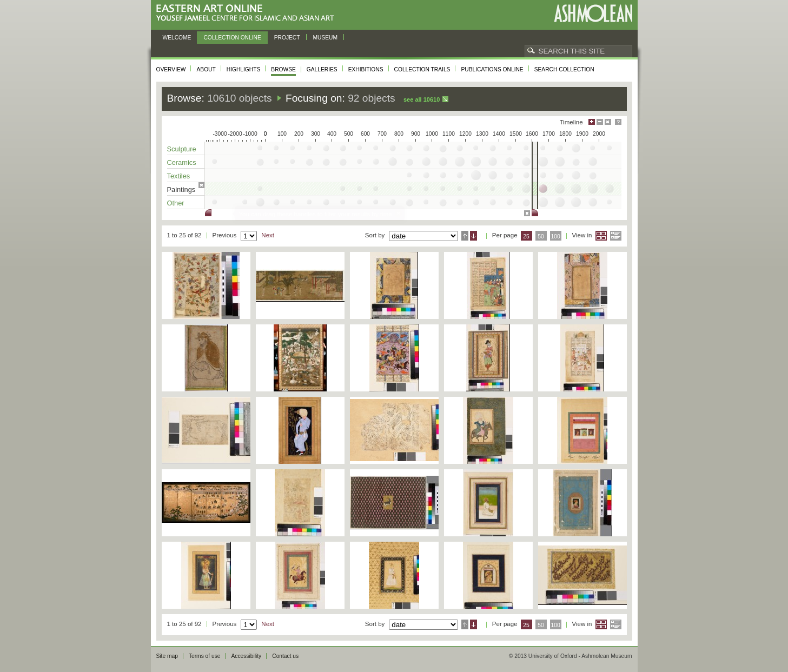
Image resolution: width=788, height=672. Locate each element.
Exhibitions (366, 69)
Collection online (232, 38)
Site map (167, 656)
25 (526, 237)
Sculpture (182, 149)
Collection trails (422, 69)
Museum (326, 38)
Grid (601, 236)
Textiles (179, 176)
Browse (283, 69)
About (206, 69)
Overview (171, 69)
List (616, 236)
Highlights (244, 69)
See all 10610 (422, 99)
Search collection (564, 69)
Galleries (322, 69)
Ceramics (182, 162)
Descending (474, 236)
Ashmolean (593, 13)
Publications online (492, 69)
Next (268, 235)
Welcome (177, 38)
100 (555, 237)
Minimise (600, 122)
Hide (608, 122)
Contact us (285, 656)
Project (287, 38)
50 (541, 237)
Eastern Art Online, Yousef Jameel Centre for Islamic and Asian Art (248, 13)
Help (618, 122)
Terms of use (205, 656)
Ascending (465, 236)
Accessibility (246, 656)
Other (176, 203)
